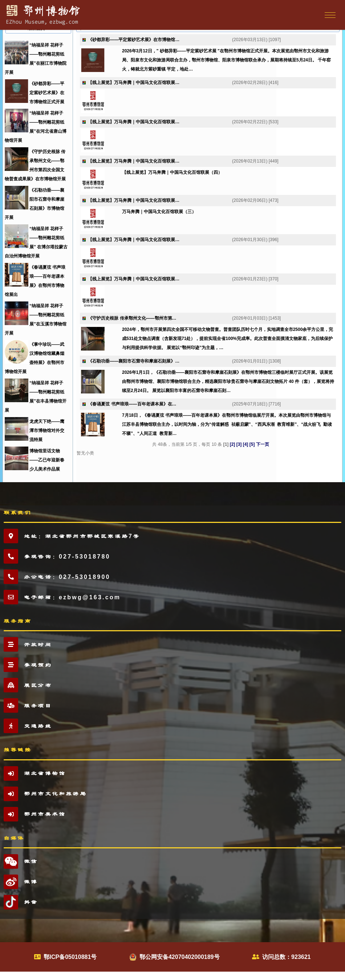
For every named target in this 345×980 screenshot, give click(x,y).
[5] (252, 444)
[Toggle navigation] (329, 15)
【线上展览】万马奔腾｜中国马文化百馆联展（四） (172, 172)
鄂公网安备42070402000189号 (180, 957)
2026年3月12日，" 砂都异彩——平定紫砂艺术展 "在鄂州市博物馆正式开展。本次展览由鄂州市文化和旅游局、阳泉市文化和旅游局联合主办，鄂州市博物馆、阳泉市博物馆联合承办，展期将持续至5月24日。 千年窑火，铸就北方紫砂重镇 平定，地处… (226, 60)
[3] (239, 444)
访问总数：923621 (286, 957)
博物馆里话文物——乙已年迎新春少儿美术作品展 (47, 460)
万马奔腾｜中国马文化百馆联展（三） (159, 212)
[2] (233, 444)
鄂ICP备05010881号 (70, 957)
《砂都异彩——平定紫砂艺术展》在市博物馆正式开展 (47, 93)
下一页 (263, 444)
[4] (246, 444)
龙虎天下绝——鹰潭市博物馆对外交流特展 (47, 431)
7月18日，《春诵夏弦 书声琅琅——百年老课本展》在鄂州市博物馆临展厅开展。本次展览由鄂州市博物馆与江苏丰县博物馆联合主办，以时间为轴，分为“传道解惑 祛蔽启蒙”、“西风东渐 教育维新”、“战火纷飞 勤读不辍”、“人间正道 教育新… (227, 424)
